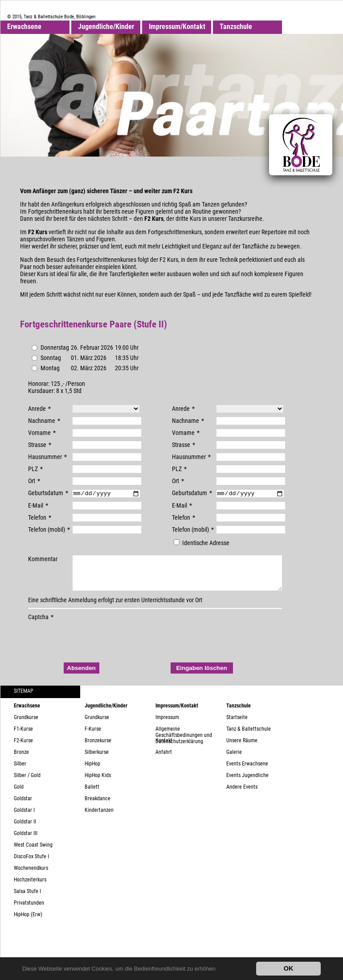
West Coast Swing (33, 852)
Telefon (40, 518)
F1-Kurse (23, 736)
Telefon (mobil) (49, 530)
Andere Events (242, 794)
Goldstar (23, 806)
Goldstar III (26, 841)
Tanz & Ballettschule (249, 736)
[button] (218, 970)
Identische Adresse (202, 544)
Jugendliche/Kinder (106, 27)
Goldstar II (25, 829)
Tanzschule (236, 27)
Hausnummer (47, 457)
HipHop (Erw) (28, 922)
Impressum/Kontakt (177, 27)
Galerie (234, 760)
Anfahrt (164, 760)
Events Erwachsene (247, 771)
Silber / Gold (27, 783)
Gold (19, 794)
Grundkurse (26, 725)
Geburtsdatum (48, 493)
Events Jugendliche (247, 783)
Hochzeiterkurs (30, 887)
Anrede (39, 409)
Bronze (21, 760)
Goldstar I (24, 818)
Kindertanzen (99, 818)
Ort (34, 481)
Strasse (40, 445)
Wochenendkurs (31, 876)
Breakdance (98, 806)
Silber (20, 771)
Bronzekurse (98, 748)
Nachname (44, 421)
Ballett (92, 794)
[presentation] (96, 645)
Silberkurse (97, 760)
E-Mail (38, 506)
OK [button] (289, 968)
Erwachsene (24, 27)
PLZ (35, 469)
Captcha (41, 624)
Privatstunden (29, 910)
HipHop (92, 771)
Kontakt (164, 748)
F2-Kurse (23, 748)
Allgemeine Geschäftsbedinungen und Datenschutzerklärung (184, 739)
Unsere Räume (242, 748)
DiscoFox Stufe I (31, 864)
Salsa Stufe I (27, 899)
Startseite (237, 725)
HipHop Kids (98, 783)
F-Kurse (93, 736)
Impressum (167, 725)
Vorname (42, 433)
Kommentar (43, 560)
